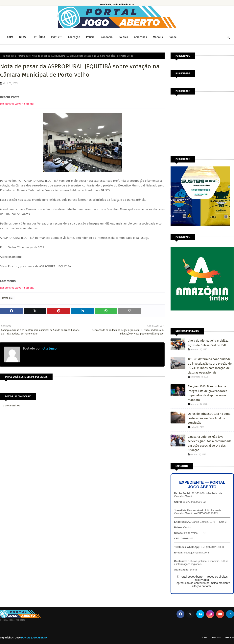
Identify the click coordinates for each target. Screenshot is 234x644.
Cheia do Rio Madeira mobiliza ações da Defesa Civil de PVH (208, 343)
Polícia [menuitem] (90, 37)
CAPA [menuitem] (10, 37)
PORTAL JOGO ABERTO (34, 638)
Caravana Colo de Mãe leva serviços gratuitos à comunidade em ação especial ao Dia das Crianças (210, 443)
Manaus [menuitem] (158, 37)
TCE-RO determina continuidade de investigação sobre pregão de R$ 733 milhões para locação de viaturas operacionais (210, 366)
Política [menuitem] (123, 37)
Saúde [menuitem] (173, 37)
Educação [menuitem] (74, 37)
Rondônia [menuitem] (107, 37)
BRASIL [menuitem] (23, 37)
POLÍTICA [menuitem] (39, 37)
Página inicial (10, 56)
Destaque (24, 56)
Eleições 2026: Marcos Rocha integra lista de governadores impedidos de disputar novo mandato (207, 393)
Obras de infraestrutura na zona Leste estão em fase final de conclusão (209, 418)
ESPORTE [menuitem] (57, 37)
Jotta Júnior (49, 348)
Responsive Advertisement (17, 104)
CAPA (205, 638)
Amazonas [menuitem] (140, 37)
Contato (217, 638)
